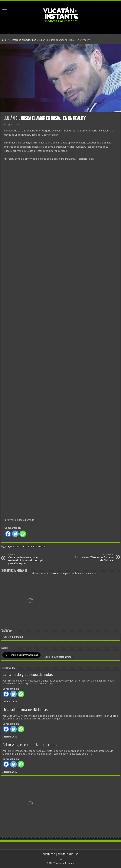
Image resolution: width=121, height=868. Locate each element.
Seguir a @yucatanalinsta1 (58, 657)
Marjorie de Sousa (35, 547)
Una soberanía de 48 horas (25, 710)
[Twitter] (15, 534)
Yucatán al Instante (13, 637)
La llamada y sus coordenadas (28, 675)
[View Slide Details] (30, 601)
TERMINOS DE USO (68, 854)
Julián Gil (15, 547)
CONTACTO (49, 854)
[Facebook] (8, 534)
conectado (59, 573)
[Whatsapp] (23, 534)
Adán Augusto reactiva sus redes (30, 745)
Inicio (4, 40)
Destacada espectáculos (23, 40)
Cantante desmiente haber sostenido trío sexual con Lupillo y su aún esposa (27, 559)
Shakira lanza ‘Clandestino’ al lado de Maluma (94, 558)
